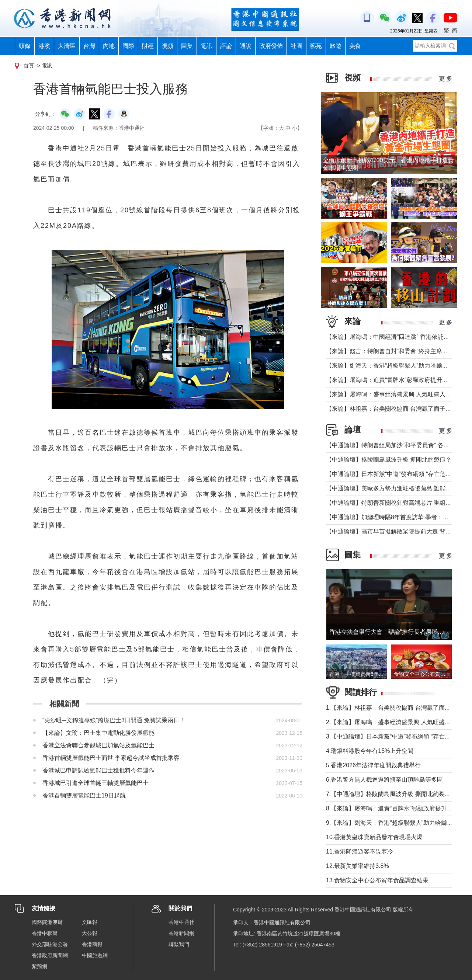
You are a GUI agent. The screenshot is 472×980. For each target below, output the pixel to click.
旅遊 (336, 46)
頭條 (25, 46)
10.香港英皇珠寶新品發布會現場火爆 (377, 837)
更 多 (445, 79)
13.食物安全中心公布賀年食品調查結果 (377, 880)
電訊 (206, 46)
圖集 (187, 46)
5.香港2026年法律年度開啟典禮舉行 (373, 765)
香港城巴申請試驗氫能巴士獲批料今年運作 (98, 770)
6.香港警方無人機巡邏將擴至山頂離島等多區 (384, 780)
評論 (226, 46)
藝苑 (316, 46)
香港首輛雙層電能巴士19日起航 (84, 795)
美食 (355, 46)
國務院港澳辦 (47, 922)
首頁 (29, 66)
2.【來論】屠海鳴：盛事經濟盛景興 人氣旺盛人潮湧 (394, 722)
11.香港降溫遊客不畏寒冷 (360, 852)
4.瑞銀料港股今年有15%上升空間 (370, 751)
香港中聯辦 (45, 933)
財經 (148, 46)
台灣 (89, 46)
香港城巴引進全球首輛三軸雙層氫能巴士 (96, 783)
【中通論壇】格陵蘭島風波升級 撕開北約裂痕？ (389, 460)
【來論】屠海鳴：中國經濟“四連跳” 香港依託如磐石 (394, 337)
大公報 (90, 933)
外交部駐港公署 (50, 944)
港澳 (44, 46)
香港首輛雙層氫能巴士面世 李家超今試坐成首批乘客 (111, 758)
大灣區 (67, 46)
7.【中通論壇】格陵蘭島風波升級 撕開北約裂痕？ (391, 794)
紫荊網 (39, 966)
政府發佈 (271, 46)
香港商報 (92, 944)
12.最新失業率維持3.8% (360, 866)
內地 (109, 46)
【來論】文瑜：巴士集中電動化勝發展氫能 (98, 733)
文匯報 (90, 922)
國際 (128, 46)
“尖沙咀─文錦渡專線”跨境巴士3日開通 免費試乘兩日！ (114, 720)
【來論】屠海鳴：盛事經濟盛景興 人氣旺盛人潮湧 (392, 394)
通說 (246, 46)
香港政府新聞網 (50, 955)
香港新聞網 (181, 933)
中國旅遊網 (95, 955)
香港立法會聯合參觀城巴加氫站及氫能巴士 (98, 745)
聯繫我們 (179, 944)
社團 (296, 46)
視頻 (167, 46)
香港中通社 (181, 922)
